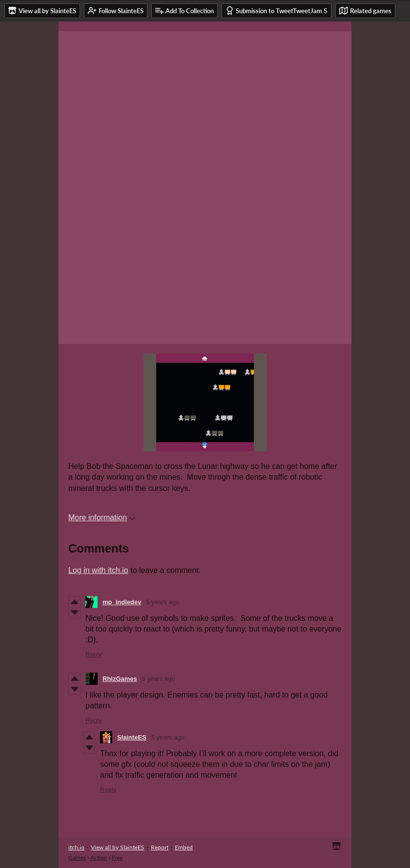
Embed (184, 847)
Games (77, 857)
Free (117, 857)
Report (160, 847)
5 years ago (163, 602)
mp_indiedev (122, 602)
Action (99, 857)
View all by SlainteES (118, 847)
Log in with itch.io (98, 570)
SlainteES (132, 737)
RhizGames (120, 679)
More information (102, 518)
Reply (93, 654)
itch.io (76, 847)
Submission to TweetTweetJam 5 (277, 11)
